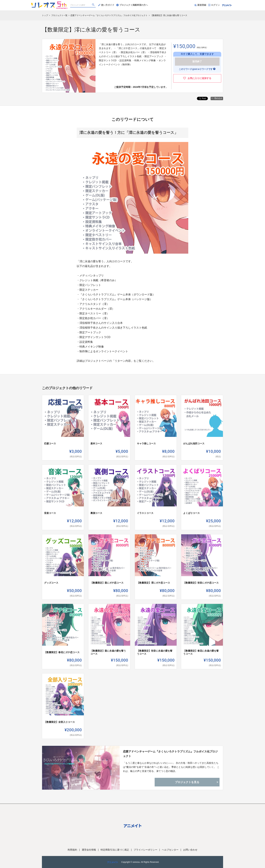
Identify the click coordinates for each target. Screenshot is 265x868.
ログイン (214, 5)
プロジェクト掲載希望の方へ (132, 5)
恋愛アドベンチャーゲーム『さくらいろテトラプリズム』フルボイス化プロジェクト (170, 754)
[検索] (94, 5)
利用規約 (72, 850)
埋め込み (217, 98)
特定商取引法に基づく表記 (115, 850)
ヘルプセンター (170, 850)
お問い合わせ (190, 850)
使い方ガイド (106, 5)
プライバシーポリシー (146, 850)
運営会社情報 (89, 850)
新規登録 (200, 5)
